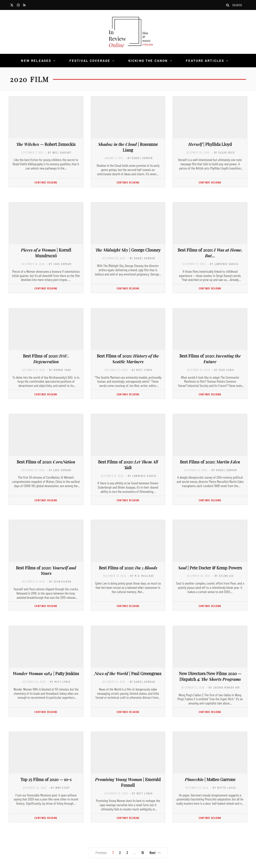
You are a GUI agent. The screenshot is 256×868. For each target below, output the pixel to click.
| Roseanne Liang (128, 147)
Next (155, 853)
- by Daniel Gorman (139, 158)
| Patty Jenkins (46, 673)
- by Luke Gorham (59, 264)
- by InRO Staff (59, 788)
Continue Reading (46, 182)
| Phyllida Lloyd (210, 144)
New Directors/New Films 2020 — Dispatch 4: (210, 676)
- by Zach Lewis (223, 370)
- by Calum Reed (223, 152)
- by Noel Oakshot (59, 152)
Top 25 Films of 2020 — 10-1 (46, 779)
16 (143, 853)
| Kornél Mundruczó (46, 253)
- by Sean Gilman (59, 581)
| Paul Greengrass (128, 673)
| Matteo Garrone (210, 779)
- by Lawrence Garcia (223, 264)
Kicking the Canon (148, 60)
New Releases (36, 60)
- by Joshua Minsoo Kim (223, 687)
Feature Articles (205, 60)
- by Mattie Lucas (223, 788)
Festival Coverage (90, 60)
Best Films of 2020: (210, 253)
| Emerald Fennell (128, 782)
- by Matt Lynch (141, 370)
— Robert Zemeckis (46, 144)
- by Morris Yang (59, 370)
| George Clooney (128, 250)
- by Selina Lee (223, 576)
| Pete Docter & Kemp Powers (210, 568)
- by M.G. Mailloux (141, 576)
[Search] (228, 5)
